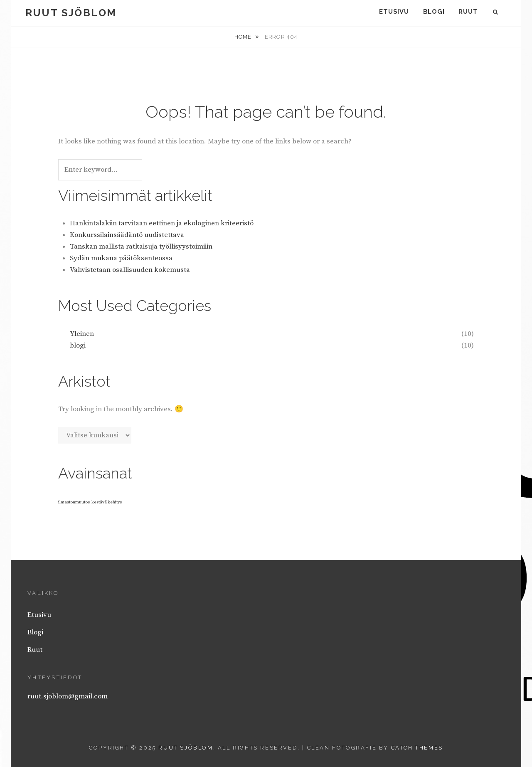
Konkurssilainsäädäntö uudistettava (127, 235)
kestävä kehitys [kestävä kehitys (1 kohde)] (107, 502)
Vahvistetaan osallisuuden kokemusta (130, 270)
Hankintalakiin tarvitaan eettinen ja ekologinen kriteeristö (162, 223)
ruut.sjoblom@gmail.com (68, 696)
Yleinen (82, 334)
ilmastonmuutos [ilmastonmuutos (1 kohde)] (74, 502)
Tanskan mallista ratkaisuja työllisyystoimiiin (141, 247)
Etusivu (394, 12)
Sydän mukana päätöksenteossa (121, 258)
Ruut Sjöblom (71, 13)
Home (244, 37)
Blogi (434, 12)
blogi (78, 345)
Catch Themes (417, 748)
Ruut (468, 12)
